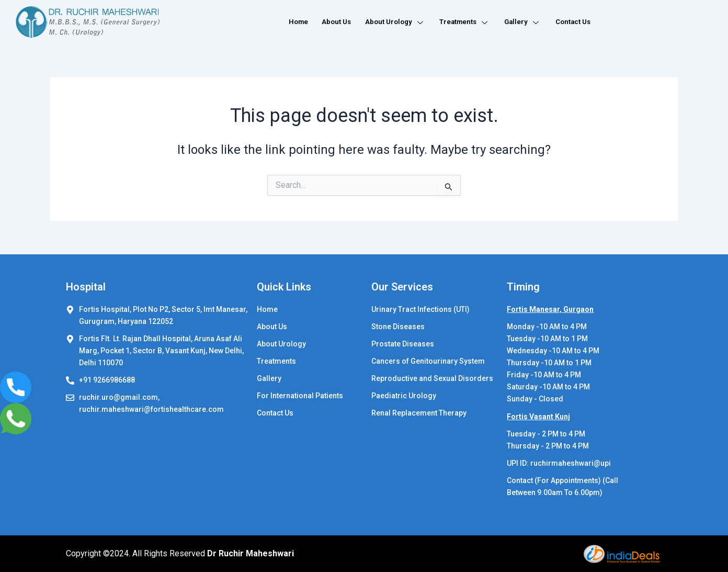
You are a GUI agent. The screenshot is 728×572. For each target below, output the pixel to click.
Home (289, 22)
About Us (328, 22)
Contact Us (574, 22)
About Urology (390, 22)
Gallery (522, 22)
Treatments (462, 22)
